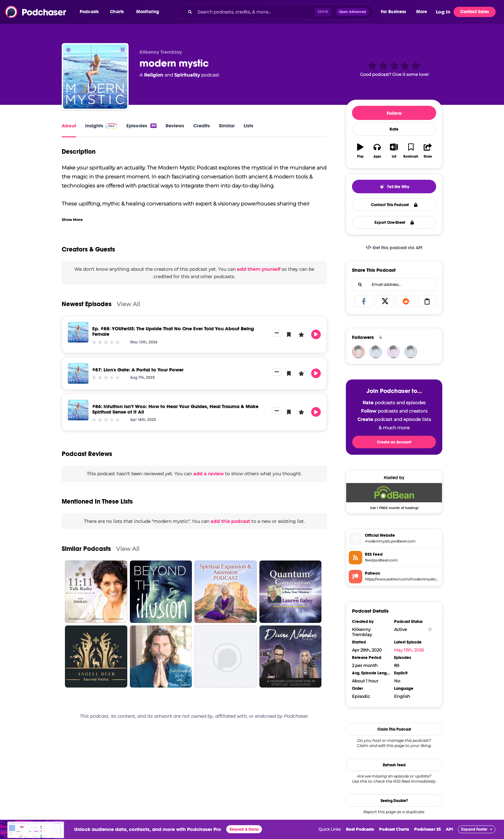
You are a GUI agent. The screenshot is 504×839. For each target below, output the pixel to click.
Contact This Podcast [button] (394, 205)
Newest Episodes (87, 304)
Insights (94, 126)
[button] (91, 12)
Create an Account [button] (394, 442)
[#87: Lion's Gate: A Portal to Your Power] (78, 373)
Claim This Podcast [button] (394, 729)
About (69, 126)
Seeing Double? (394, 801)
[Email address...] (394, 285)
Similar (227, 126)
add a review (208, 474)
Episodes (141, 126)
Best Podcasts (360, 829)
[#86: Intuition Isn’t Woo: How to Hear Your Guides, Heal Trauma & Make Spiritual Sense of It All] (78, 410)
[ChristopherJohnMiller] (411, 352)
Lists (248, 126)
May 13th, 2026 (409, 650)
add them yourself (259, 269)
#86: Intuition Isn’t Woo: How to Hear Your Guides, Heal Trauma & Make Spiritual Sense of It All (175, 409)
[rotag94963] (376, 352)
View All (128, 304)
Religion (154, 75)
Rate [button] (394, 129)
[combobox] (275, 12)
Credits (202, 126)
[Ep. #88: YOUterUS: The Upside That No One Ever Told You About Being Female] (78, 332)
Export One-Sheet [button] (394, 223)
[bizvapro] (358, 352)
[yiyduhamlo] (393, 352)
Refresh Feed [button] (394, 765)
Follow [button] (394, 113)
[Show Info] (430, 629)
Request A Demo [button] (244, 829)
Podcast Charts (394, 829)
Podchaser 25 (427, 829)
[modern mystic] (95, 77)
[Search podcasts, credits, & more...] (255, 12)
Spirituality (187, 75)
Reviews (175, 126)
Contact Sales (475, 12)
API (449, 829)
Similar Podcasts (86, 549)
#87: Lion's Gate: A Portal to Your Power (138, 370)
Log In (443, 12)
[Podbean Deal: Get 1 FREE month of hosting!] (394, 496)
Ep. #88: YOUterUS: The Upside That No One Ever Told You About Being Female (173, 331)
